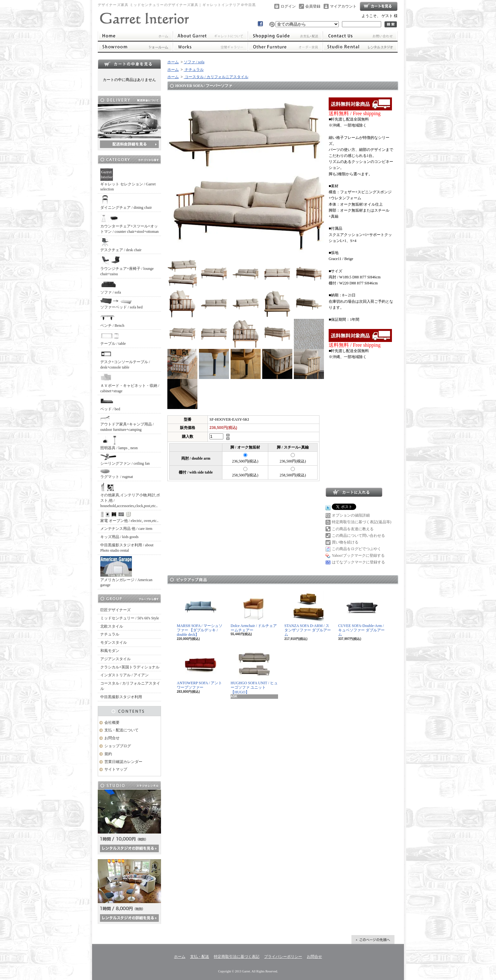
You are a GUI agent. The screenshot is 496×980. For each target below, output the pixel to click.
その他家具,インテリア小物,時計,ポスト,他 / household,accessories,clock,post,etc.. (130, 495)
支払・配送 (200, 957)
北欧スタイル (112, 626)
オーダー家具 (285, 47)
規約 (108, 754)
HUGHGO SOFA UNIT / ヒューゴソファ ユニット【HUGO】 (254, 671)
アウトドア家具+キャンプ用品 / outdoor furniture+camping (127, 423)
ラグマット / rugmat (117, 474)
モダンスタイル (114, 642)
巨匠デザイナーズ (115, 610)
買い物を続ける (345, 542)
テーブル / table (113, 338)
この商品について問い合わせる (358, 536)
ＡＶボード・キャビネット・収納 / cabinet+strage (130, 383)
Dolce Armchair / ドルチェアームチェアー (254, 612)
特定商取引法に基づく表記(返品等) (362, 522)
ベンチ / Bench (112, 320)
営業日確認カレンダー (123, 762)
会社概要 (112, 723)
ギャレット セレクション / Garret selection (128, 180)
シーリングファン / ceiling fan (125, 460)
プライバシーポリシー (283, 957)
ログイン (288, 6)
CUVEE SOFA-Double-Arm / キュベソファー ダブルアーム (361, 614)
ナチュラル (110, 634)
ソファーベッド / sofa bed (121, 304)
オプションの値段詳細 (351, 515)
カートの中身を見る (129, 64)
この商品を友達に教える (353, 529)
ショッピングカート (379, 6)
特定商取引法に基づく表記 (237, 957)
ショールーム (135, 47)
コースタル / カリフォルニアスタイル (130, 686)
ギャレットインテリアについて (210, 36)
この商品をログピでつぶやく (356, 549)
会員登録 (313, 6)
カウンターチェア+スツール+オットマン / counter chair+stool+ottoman (130, 223)
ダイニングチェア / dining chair (126, 202)
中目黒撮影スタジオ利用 (121, 697)
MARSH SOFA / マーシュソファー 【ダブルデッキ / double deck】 (200, 614)
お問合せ (360, 36)
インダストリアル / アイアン (124, 675)
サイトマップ (116, 769)
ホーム (135, 36)
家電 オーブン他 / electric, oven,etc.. (129, 517)
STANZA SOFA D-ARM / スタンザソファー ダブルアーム (308, 614)
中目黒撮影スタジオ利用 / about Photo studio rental (127, 548)
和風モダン (110, 651)
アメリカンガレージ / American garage (126, 572)
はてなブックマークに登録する (358, 562)
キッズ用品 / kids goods (119, 537)
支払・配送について (285, 36)
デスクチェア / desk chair (121, 245)
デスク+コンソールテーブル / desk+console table (125, 359)
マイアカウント (343, 6)
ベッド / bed (110, 404)
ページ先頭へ (373, 940)
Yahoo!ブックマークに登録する (358, 555)
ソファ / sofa (111, 287)
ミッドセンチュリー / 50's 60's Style (130, 618)
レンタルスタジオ (360, 47)
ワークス (210, 47)
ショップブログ (118, 746)
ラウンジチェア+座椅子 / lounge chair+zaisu (127, 266)
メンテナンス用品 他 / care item (126, 529)
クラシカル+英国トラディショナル (130, 667)
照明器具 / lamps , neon (119, 443)
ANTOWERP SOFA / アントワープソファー (199, 669)
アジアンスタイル (115, 659)
